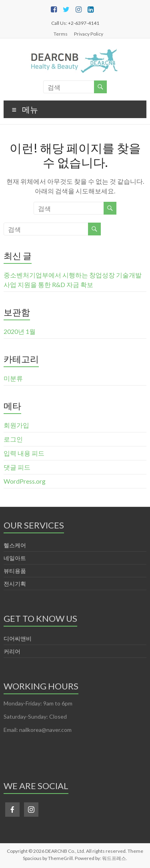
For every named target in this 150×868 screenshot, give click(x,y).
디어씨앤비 (18, 638)
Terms (61, 34)
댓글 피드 (17, 467)
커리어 (12, 651)
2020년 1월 (20, 331)
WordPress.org (25, 481)
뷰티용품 (15, 571)
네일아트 (15, 558)
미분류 (13, 378)
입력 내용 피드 (24, 453)
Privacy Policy (89, 34)
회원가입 (16, 425)
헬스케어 (15, 545)
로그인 (13, 439)
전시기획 (15, 584)
